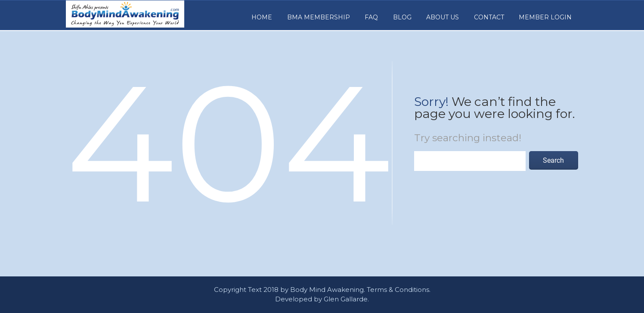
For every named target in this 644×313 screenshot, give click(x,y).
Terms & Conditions (398, 290)
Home (262, 17)
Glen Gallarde (346, 299)
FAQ (371, 17)
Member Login (545, 17)
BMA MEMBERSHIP (319, 17)
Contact (489, 17)
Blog (402, 17)
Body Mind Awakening (327, 290)
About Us (443, 17)
